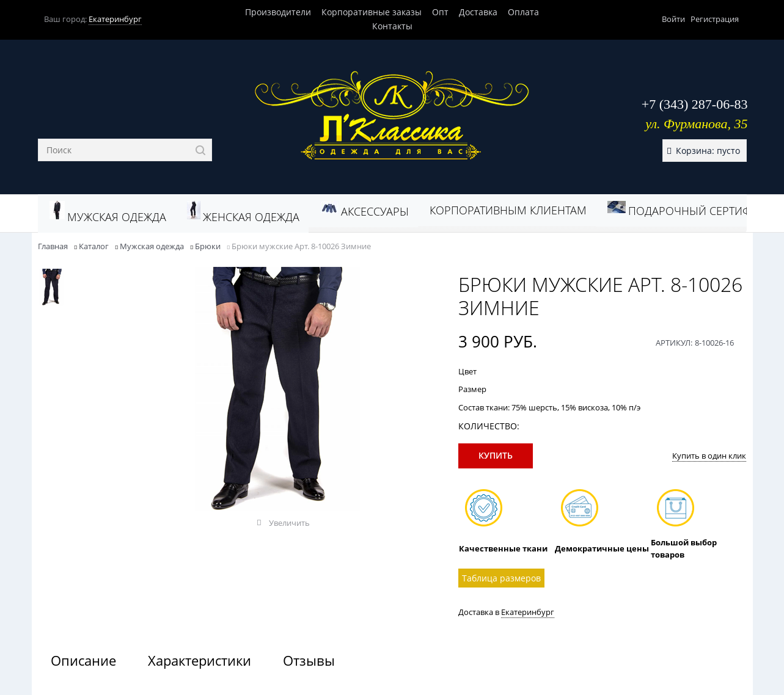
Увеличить (289, 523)
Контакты (392, 26)
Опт (440, 12)
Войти (673, 19)
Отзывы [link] (309, 660)
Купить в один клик (709, 456)
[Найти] (201, 150)
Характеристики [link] (200, 660)
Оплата (523, 12)
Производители (278, 12)
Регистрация (715, 19)
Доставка (478, 12)
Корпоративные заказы (372, 12)
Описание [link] (83, 660)
